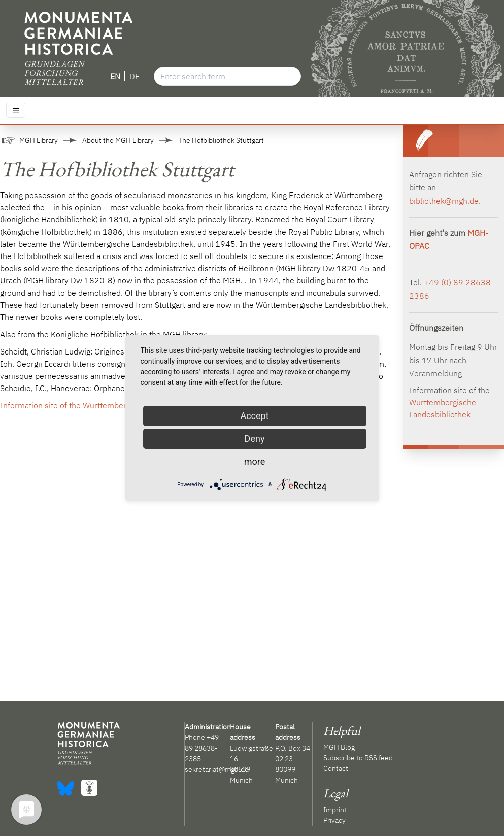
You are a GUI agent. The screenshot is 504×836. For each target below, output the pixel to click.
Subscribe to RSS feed (358, 758)
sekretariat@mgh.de (217, 769)
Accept (254, 416)
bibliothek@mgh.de (444, 201)
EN (115, 76)
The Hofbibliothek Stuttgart (221, 140)
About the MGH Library (118, 140)
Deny (255, 439)
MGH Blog (339, 747)
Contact (336, 768)
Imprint (335, 810)
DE (135, 76)
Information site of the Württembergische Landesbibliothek (107, 405)
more (255, 461)
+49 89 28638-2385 (202, 748)
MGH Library (39, 140)
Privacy (334, 820)
